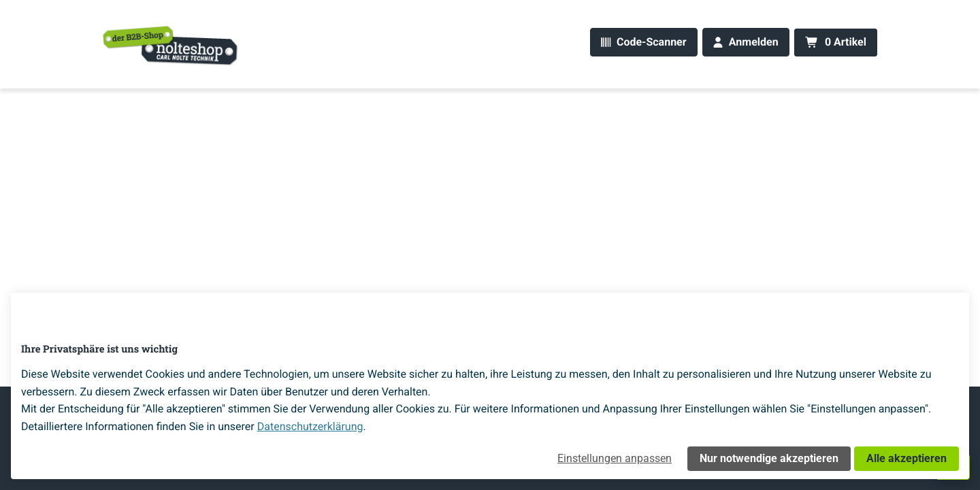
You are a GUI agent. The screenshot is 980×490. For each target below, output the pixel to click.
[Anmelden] (746, 43)
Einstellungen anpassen (615, 458)
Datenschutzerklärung (310, 426)
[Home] (171, 45)
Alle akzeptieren (906, 458)
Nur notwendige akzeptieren (769, 458)
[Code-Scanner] (643, 43)
